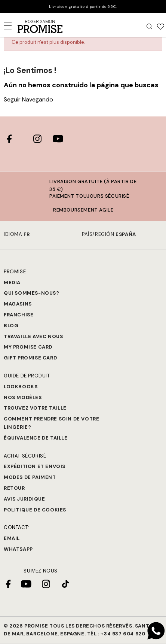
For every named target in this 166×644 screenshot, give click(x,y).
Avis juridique (24, 499)
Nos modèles (23, 397)
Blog (11, 326)
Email (12, 538)
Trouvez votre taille (35, 408)
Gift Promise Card (30, 358)
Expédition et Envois (35, 466)
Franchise (19, 315)
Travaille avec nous (33, 336)
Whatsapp (18, 549)
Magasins (18, 304)
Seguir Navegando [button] (28, 99)
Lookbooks (21, 387)
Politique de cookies (35, 510)
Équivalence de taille (36, 438)
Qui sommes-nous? (32, 293)
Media (12, 282)
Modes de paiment (30, 477)
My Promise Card (28, 347)
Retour (14, 488)
